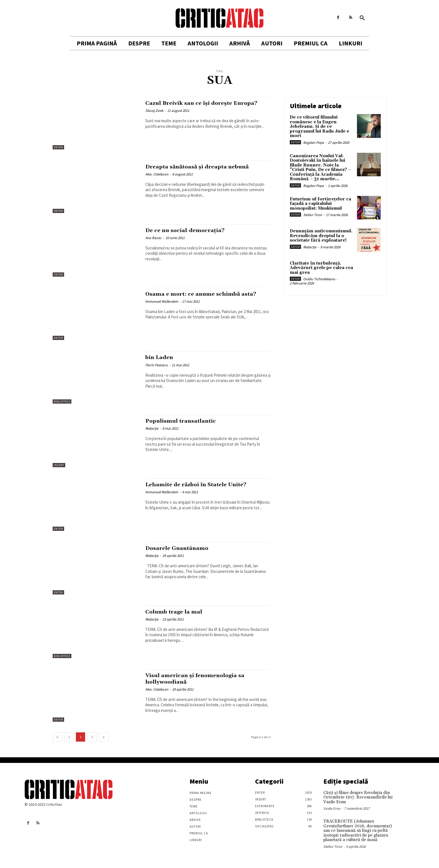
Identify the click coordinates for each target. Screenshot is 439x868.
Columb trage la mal (176, 612)
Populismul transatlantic (184, 421)
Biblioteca (62, 401)
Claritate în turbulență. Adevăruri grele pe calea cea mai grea (321, 268)
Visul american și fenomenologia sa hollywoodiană (199, 679)
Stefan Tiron (313, 215)
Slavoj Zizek (154, 111)
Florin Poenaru (157, 365)
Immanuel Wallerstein (162, 301)
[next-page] (104, 737)
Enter (58, 147)
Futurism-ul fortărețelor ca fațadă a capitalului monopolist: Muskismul (320, 204)
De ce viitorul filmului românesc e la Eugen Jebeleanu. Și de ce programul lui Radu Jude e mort (319, 127)
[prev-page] (57, 737)
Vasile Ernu (332, 808)
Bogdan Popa (314, 143)
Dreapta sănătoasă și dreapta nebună (202, 167)
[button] (362, 18)
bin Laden (161, 357)
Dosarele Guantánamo (179, 548)
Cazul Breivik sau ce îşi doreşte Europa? (207, 103)
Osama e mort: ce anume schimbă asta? (205, 294)
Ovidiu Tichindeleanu (319, 279)
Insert (59, 465)
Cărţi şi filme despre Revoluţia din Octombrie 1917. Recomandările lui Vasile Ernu (358, 797)
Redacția (152, 428)
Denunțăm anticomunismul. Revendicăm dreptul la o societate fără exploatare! (321, 236)
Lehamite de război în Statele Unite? (201, 485)
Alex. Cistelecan (157, 174)
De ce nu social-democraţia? (188, 230)
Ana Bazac (153, 238)
